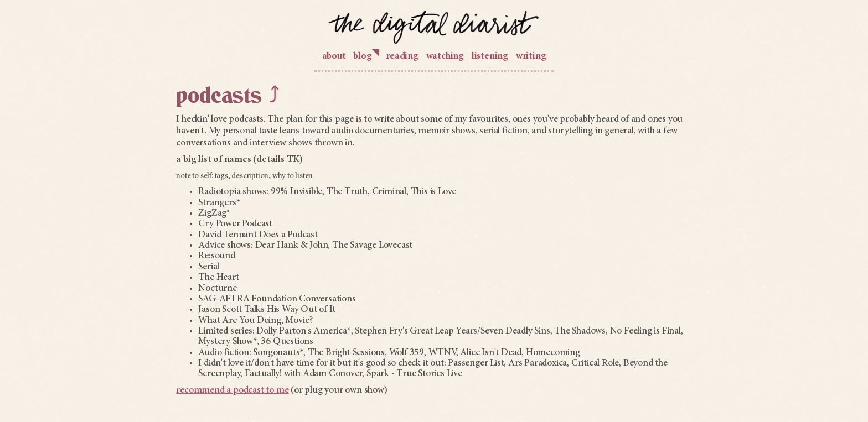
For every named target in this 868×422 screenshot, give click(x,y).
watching (445, 56)
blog (366, 55)
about (334, 56)
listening (490, 56)
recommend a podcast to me (232, 390)
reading (402, 56)
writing (531, 56)
